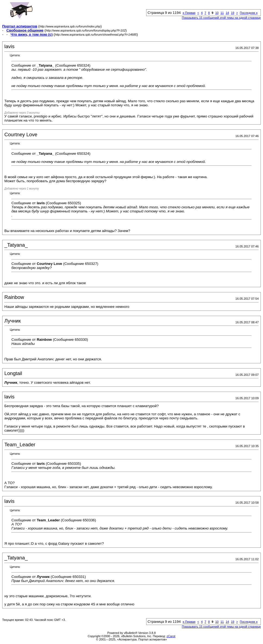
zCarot (171, 636)
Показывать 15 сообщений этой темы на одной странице (221, 18)
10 (217, 13)
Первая (189, 13)
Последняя (249, 13)
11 (222, 13)
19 (233, 13)
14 (227, 13)
